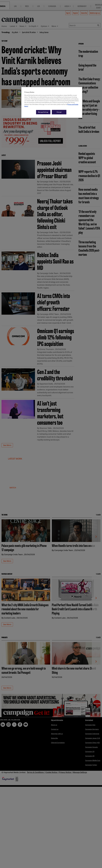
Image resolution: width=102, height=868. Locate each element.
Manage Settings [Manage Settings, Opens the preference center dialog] (43, 112)
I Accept (59, 112)
